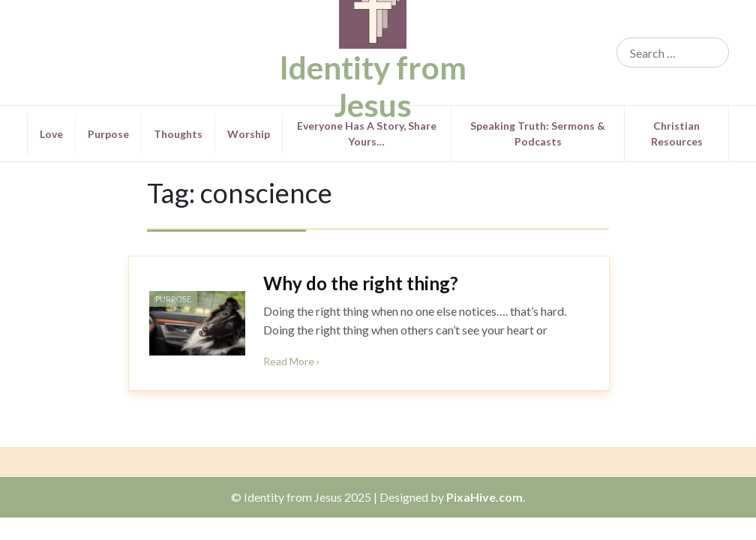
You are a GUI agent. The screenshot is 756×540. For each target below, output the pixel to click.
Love (51, 134)
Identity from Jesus (373, 86)
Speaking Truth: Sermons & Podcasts (538, 133)
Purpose (108, 134)
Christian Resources (677, 133)
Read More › (291, 361)
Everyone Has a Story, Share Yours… (367, 133)
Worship (249, 134)
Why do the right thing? (361, 283)
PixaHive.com (484, 497)
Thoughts (178, 134)
